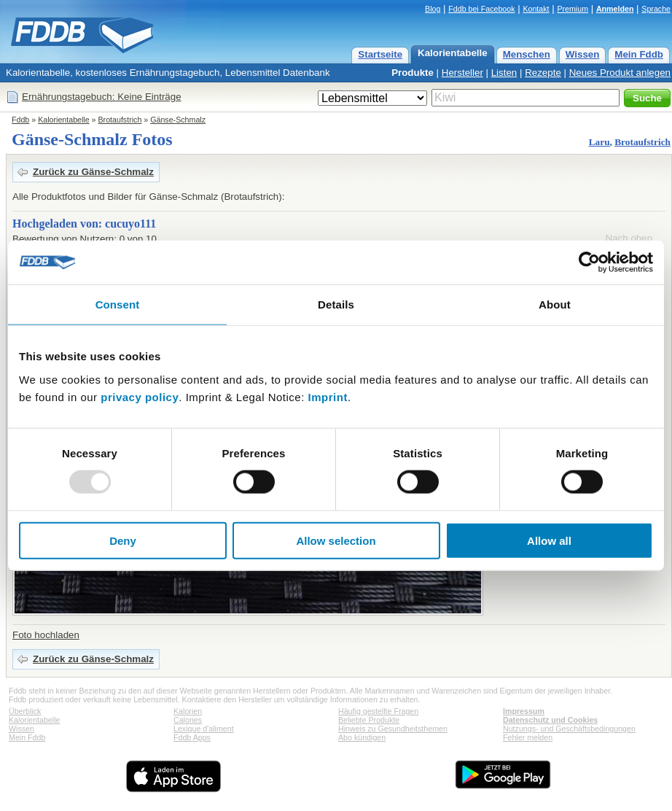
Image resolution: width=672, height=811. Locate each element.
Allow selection (336, 540)
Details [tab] (336, 304)
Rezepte (543, 73)
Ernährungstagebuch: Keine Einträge (102, 97)
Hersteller (462, 73)
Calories (188, 720)
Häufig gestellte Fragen (378, 711)
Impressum (524, 711)
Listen (504, 73)
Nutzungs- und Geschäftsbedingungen (569, 729)
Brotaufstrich (120, 120)
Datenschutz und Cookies (550, 720)
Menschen (527, 54)
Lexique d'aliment (204, 729)
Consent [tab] (118, 304)
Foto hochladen (46, 635)
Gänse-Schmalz (178, 120)
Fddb (20, 120)
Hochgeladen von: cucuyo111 (84, 224)
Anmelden (615, 9)
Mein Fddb (639, 54)
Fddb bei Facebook (481, 9)
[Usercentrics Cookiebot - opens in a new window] (589, 263)
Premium (573, 9)
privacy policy (140, 396)
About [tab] (555, 304)
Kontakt (536, 9)
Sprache (656, 9)
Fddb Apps (192, 737)
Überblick (25, 711)
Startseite (380, 54)
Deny (123, 540)
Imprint (328, 396)
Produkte (413, 73)
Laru (599, 142)
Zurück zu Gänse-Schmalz (93, 172)
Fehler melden (528, 737)
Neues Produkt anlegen (620, 73)
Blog (433, 9)
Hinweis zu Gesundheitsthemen (393, 729)
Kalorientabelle (453, 53)
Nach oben (629, 238)
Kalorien (188, 711)
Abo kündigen (362, 737)
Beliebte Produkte (369, 720)
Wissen (583, 54)
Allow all (549, 540)
